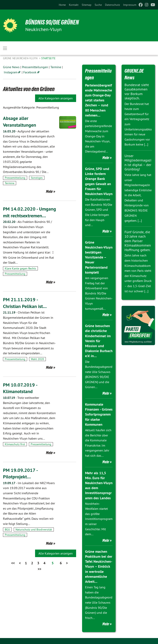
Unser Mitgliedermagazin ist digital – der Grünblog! (138, 163)
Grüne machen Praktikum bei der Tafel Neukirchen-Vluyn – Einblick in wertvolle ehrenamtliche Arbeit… (99, 566)
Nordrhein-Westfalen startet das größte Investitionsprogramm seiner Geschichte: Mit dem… (99, 519)
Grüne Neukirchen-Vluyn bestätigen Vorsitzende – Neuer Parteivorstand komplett (99, 257)
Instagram (11, 72)
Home (62, 5)
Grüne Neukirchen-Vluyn (21, 58)
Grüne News (11, 67)
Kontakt (74, 5)
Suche (98, 5)
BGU (7, 529)
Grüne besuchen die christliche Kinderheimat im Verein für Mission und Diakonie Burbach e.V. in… (99, 341)
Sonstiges (37, 178)
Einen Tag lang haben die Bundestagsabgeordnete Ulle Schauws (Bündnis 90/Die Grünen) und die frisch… (99, 602)
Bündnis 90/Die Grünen (52, 22)
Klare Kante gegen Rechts (20, 268)
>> (39, 569)
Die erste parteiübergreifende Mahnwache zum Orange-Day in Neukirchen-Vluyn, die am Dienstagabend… (99, 136)
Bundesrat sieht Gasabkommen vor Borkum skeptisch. (137, 92)
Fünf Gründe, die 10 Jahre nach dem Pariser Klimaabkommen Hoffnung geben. (138, 241)
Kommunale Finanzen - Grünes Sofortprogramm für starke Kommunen (99, 414)
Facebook (30, 72)
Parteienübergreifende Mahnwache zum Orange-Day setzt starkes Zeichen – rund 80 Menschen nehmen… (99, 100)
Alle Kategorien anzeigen (56, 98)
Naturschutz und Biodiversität (34, 529)
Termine (56, 67)
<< (13, 563)
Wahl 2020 (37, 359)
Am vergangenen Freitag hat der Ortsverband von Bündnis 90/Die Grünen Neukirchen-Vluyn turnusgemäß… (99, 293)
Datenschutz (112, 5)
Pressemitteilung (15, 178)
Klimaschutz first (15, 444)
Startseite (48, 58)
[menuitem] (62, 5)
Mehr (49, 191)
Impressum (130, 5)
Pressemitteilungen (35, 67)
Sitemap (87, 5)
